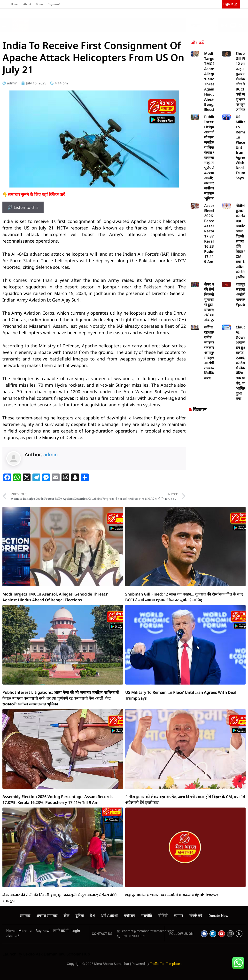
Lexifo (29, 954)
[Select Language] (202, 25)
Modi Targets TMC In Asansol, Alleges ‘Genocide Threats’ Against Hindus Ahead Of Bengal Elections (213, 81)
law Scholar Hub (74, 954)
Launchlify (12, 954)
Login (76, 931)
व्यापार (178, 916)
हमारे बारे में (61, 931)
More (26, 931)
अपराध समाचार (47, 916)
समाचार (25, 916)
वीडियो (163, 916)
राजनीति (147, 916)
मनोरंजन (129, 916)
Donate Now (218, 916)
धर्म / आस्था (109, 916)
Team (39, 4)
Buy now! (54, 4)
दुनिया (80, 916)
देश (93, 916)
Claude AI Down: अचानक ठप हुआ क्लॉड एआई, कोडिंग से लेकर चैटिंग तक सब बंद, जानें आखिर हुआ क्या (242, 363)
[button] (101, 24)
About (27, 4)
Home (15, 4)
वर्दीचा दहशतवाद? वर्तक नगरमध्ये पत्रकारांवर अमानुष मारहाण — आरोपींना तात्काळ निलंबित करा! (212, 352)
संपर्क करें (196, 916)
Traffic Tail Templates (166, 964)
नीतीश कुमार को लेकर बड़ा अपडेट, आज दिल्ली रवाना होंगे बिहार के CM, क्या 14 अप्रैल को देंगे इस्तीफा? (242, 241)
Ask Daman (47, 954)
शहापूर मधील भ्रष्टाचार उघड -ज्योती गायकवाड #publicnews (172, 895)
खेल (66, 916)
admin (51, 454)
